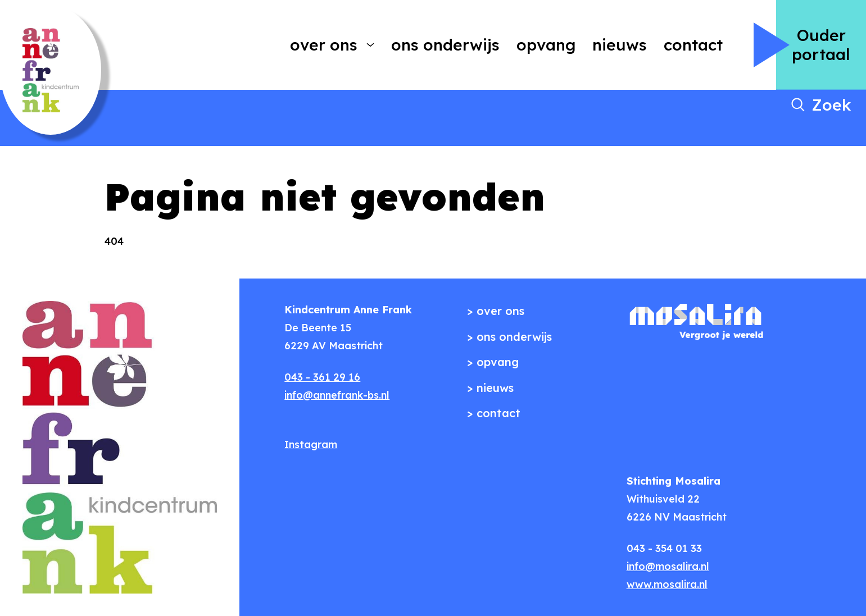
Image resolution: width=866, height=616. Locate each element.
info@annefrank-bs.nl (337, 395)
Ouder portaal (821, 45)
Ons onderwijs (445, 45)
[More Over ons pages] (370, 45)
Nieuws (620, 45)
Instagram (311, 444)
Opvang (546, 45)
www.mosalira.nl (667, 584)
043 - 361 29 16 (322, 377)
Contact (693, 45)
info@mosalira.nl (668, 566)
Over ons (324, 45)
